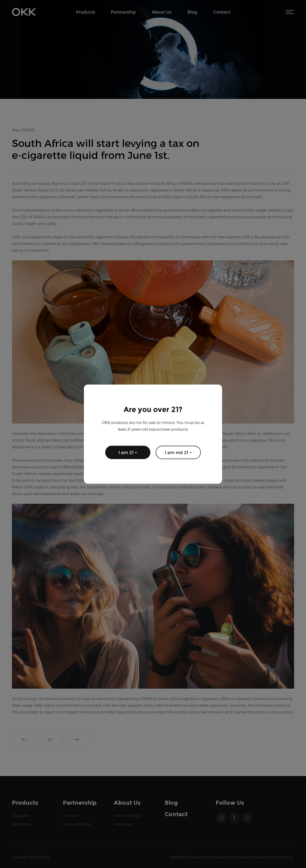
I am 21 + (128, 452)
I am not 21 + (178, 452)
